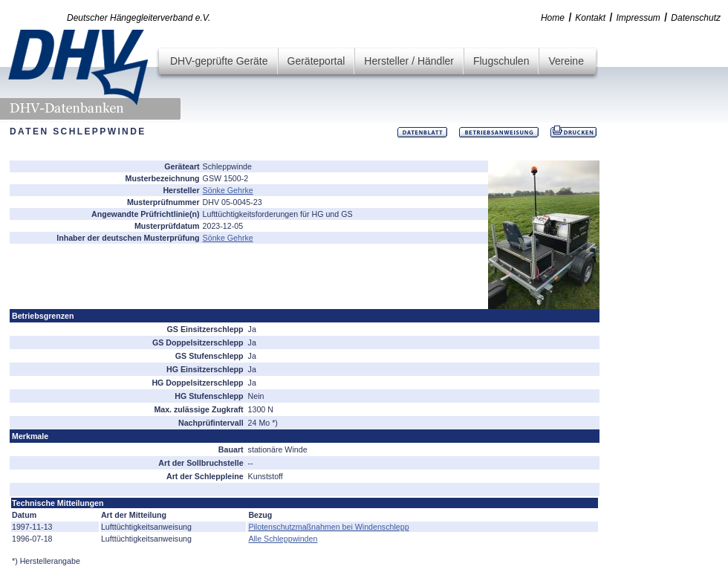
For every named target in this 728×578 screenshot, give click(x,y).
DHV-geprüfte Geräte (219, 61)
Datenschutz (696, 18)
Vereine (566, 61)
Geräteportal (316, 61)
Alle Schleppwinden (283, 539)
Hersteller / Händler (409, 61)
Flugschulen (501, 61)
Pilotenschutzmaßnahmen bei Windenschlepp (328, 527)
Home (553, 18)
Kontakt (590, 18)
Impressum (638, 18)
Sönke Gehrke (228, 190)
